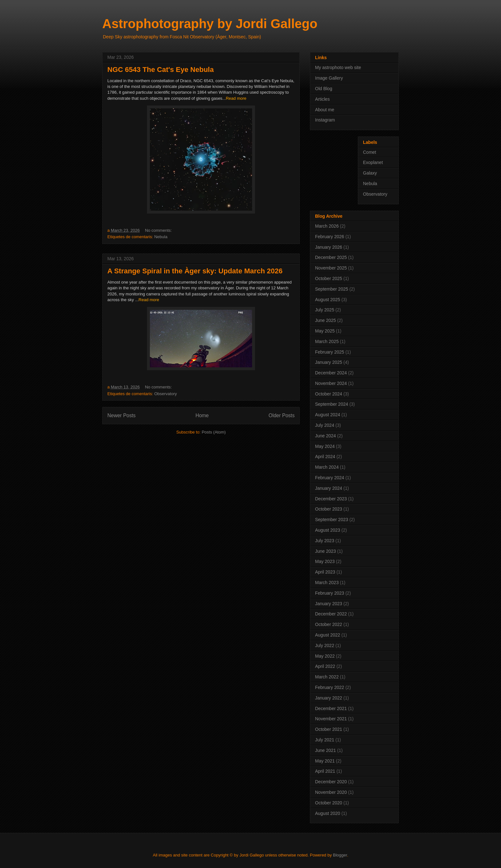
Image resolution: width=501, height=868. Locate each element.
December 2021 (331, 708)
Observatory (166, 394)
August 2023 (328, 530)
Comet (370, 152)
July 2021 (325, 740)
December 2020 (331, 782)
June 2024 (325, 436)
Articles (322, 99)
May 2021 (325, 761)
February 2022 (330, 687)
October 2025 (329, 278)
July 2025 (325, 310)
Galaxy (370, 173)
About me (325, 110)
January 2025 (329, 362)
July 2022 (325, 645)
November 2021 (331, 719)
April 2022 (325, 666)
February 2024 (330, 478)
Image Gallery (329, 78)
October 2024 (329, 394)
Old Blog (324, 89)
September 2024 (332, 404)
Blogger (340, 855)
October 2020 (329, 803)
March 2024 (327, 467)
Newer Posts (121, 415)
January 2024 (329, 488)
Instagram (325, 120)
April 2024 (325, 457)
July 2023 (325, 541)
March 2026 (327, 226)
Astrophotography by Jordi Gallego (210, 24)
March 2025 (327, 341)
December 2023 (331, 499)
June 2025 (325, 320)
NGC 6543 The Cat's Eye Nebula (161, 70)
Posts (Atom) (214, 432)
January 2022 (329, 698)
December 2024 (331, 373)
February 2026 (330, 237)
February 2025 (330, 352)
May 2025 (325, 331)
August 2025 (328, 300)
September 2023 (332, 520)
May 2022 (325, 656)
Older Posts (282, 415)
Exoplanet (373, 162)
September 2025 (332, 289)
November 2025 (331, 268)
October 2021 (329, 729)
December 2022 (331, 614)
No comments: (159, 230)
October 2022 (329, 624)
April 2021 (325, 771)
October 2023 (329, 509)
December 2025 (331, 257)
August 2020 (328, 813)
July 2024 (325, 425)
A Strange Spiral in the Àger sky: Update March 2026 (195, 271)
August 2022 (328, 635)
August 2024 (328, 415)
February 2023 (330, 593)
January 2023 (329, 604)
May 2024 (325, 446)
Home (202, 415)
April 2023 (325, 572)
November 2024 (331, 383)
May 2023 (325, 561)
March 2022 (327, 677)
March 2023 (327, 583)
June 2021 (325, 750)
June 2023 (325, 551)
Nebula (161, 237)
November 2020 (331, 792)
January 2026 (329, 247)
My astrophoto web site (338, 67)
